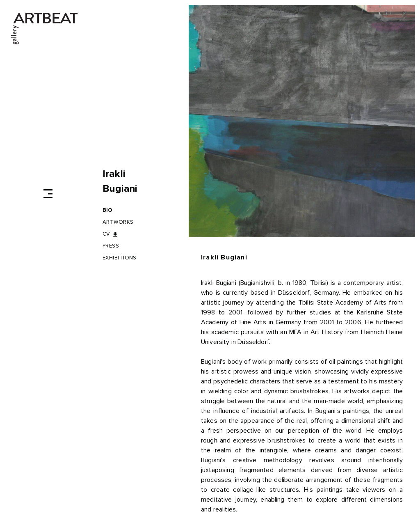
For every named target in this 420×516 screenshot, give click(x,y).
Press (111, 246)
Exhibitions (120, 258)
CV (106, 234)
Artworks (118, 222)
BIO (108, 210)
